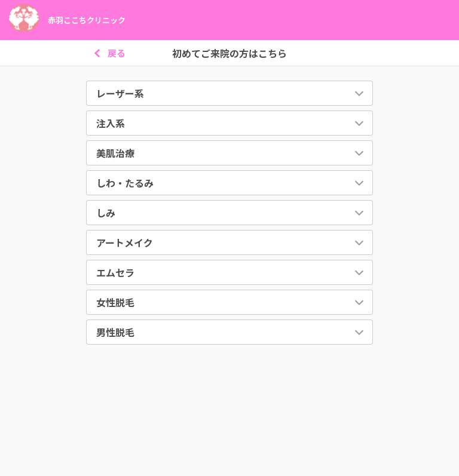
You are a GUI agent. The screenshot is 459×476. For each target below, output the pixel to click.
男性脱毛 (115, 332)
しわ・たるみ (125, 183)
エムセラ (115, 272)
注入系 (111, 123)
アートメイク (125, 242)
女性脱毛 (115, 302)
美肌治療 (115, 153)
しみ (106, 213)
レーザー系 (120, 93)
